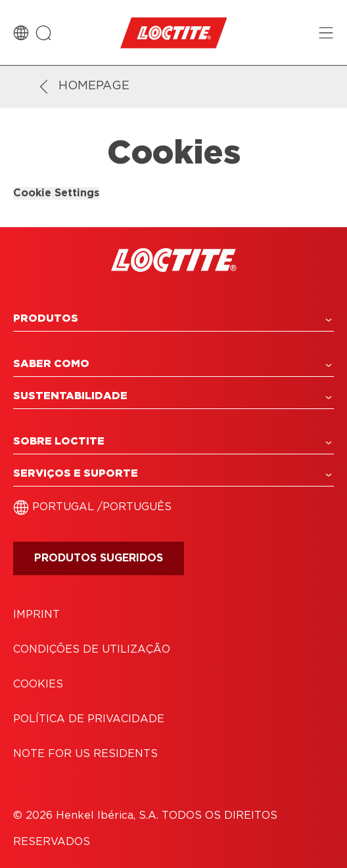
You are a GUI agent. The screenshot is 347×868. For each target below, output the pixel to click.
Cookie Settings (56, 193)
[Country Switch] (21, 33)
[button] (173, 319)
